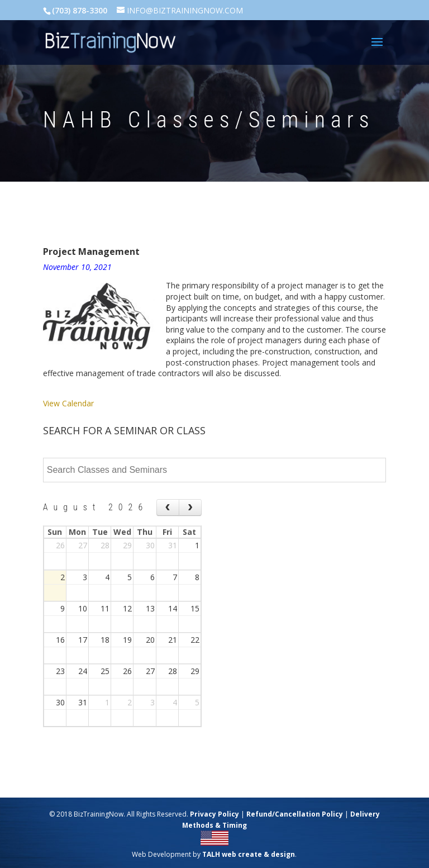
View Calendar (68, 403)
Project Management (91, 252)
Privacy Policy (214, 814)
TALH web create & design (249, 854)
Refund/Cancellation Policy (295, 814)
